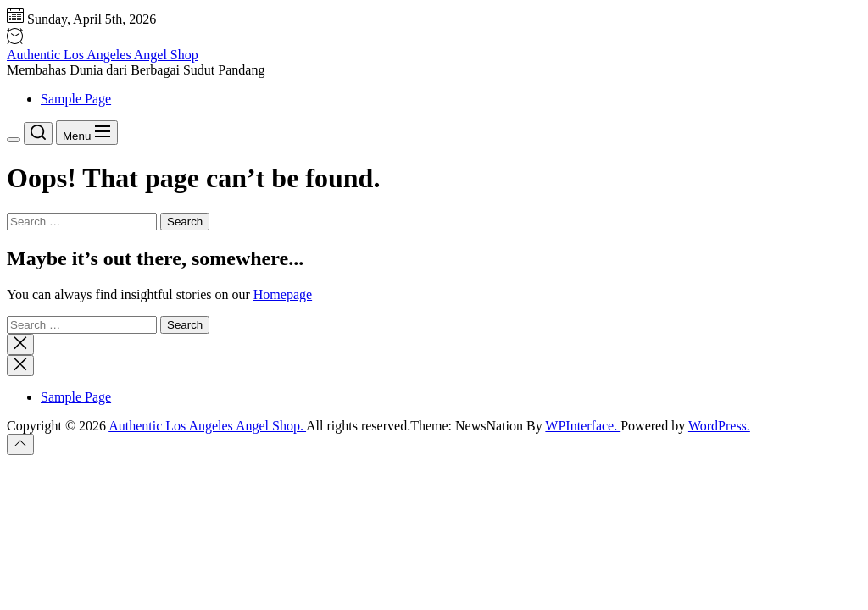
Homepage (283, 294)
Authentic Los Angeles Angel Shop (103, 55)
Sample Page (76, 99)
